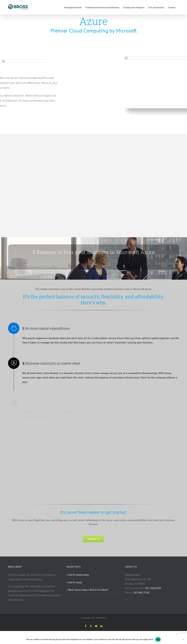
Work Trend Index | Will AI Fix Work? (88, 590)
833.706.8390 (153, 588)
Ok (158, 639)
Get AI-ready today (79, 575)
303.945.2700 (141, 593)
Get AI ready (75, 582)
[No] (183, 639)
